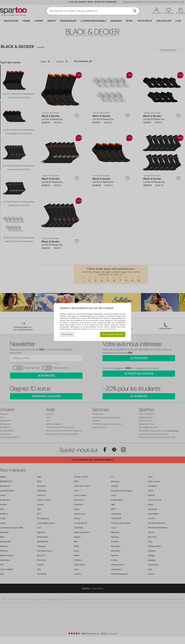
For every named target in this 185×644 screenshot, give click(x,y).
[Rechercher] (135, 11)
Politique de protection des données (101, 329)
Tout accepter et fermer (113, 334)
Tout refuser (67, 334)
